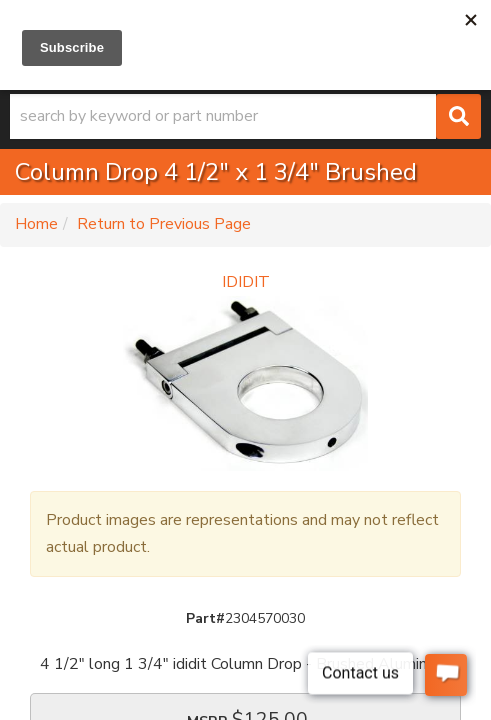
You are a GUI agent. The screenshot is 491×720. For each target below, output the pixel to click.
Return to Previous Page (164, 224)
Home (36, 224)
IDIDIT (246, 282)
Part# (205, 618)
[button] (245, 116)
